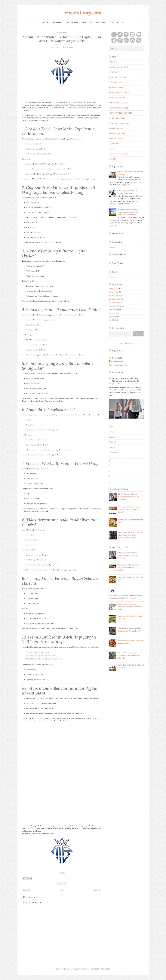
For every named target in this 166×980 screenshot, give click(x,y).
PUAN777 (112, 159)
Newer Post (27, 890)
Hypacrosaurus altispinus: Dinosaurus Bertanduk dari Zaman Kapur (130, 607)
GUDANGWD (114, 144)
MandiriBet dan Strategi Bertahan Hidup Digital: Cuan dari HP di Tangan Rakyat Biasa (62, 39)
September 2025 (115, 306)
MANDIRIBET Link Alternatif (119, 123)
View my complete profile (118, 365)
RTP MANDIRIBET (115, 82)
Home (45, 22)
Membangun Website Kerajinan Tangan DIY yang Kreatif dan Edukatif (130, 509)
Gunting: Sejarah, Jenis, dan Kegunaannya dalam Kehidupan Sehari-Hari (129, 655)
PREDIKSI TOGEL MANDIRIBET (120, 113)
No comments (68, 47)
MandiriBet (52, 115)
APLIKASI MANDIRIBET (118, 118)
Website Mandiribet (116, 128)
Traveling (101, 22)
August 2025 (113, 310)
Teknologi (87, 22)
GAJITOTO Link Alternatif (118, 103)
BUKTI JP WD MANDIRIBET (119, 108)
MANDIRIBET (114, 72)
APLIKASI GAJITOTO (117, 98)
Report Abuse (118, 351)
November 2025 (114, 299)
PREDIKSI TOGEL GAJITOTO (120, 93)
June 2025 (112, 317)
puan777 (112, 149)
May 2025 (112, 320)
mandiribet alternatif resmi (118, 67)
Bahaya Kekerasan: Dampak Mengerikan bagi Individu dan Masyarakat (124, 381)
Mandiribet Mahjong (116, 138)
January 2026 (113, 292)
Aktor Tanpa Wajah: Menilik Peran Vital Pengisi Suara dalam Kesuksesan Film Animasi (130, 535)
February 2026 (114, 289)
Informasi (57, 22)
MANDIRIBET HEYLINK (117, 77)
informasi (62, 33)
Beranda (112, 277)
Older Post (97, 890)
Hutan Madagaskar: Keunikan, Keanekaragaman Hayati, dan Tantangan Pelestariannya (128, 212)
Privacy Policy (116, 22)
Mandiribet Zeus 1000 (117, 133)
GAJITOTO (113, 62)
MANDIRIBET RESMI (116, 87)
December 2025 (114, 296)
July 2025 (112, 313)
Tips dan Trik (72, 22)
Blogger (131, 343)
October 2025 (114, 302)
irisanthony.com (83, 13)
